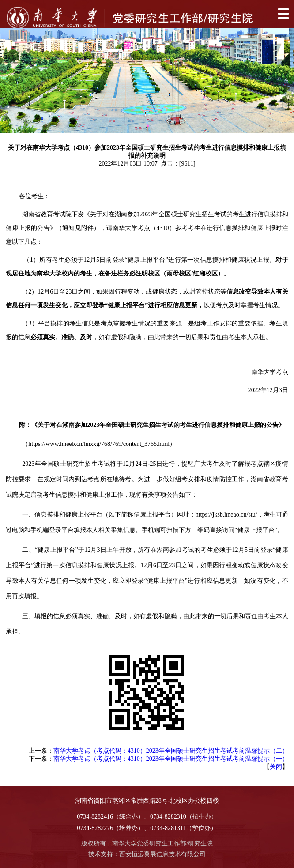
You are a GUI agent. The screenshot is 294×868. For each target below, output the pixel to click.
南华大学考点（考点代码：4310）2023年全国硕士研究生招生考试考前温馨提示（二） (171, 751)
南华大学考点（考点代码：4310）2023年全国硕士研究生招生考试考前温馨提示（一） (171, 759)
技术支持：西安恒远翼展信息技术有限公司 (147, 854)
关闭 (276, 767)
